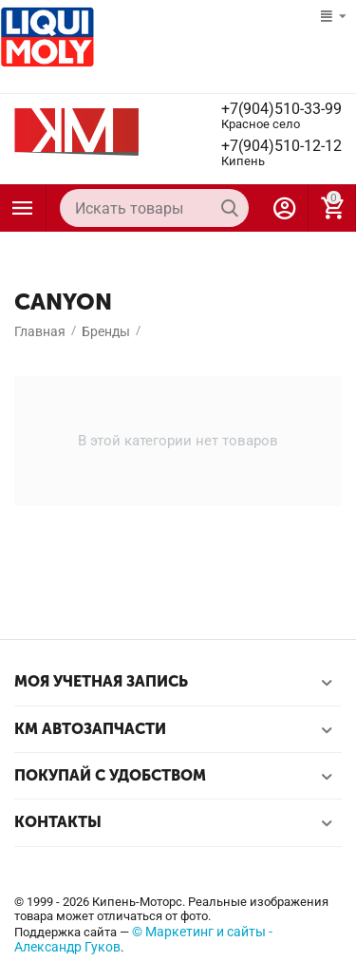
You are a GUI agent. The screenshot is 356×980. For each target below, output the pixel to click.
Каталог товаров (23, 208)
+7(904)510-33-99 (281, 109)
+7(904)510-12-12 (281, 146)
